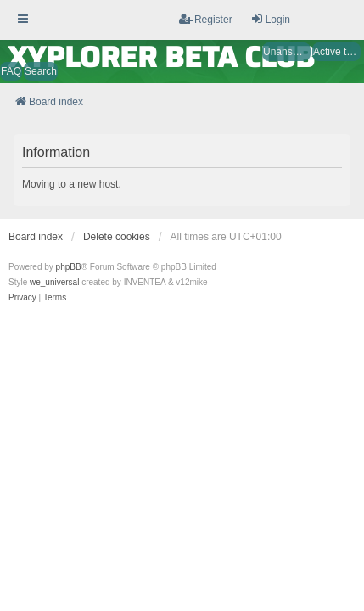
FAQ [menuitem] (11, 71)
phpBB (69, 267)
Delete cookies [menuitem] (117, 237)
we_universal (54, 282)
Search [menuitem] (41, 71)
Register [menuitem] (206, 19)
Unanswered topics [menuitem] (287, 52)
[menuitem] (22, 298)
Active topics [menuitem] (337, 52)
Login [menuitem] (270, 19)
